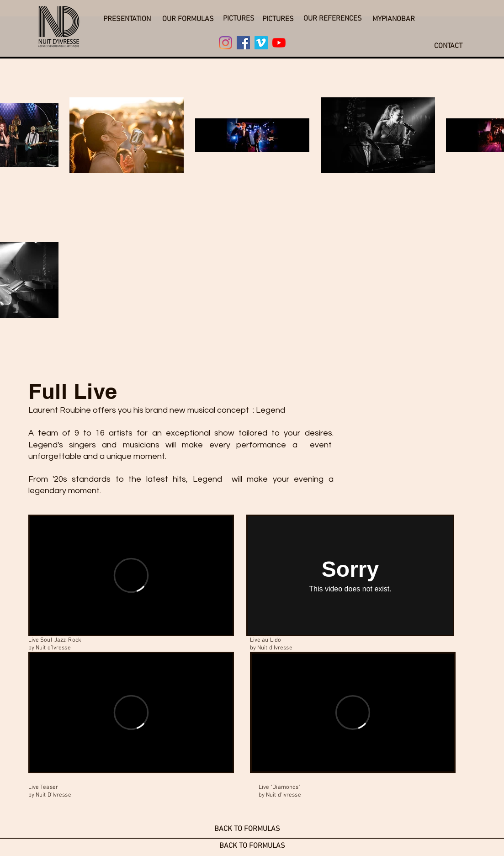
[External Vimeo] (131, 575)
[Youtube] (279, 43)
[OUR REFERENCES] (333, 19)
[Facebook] (243, 43)
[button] (127, 19)
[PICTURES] (239, 19)
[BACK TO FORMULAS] (247, 829)
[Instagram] (225, 43)
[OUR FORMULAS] (188, 19)
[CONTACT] (448, 46)
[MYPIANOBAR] (394, 19)
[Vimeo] (261, 43)
